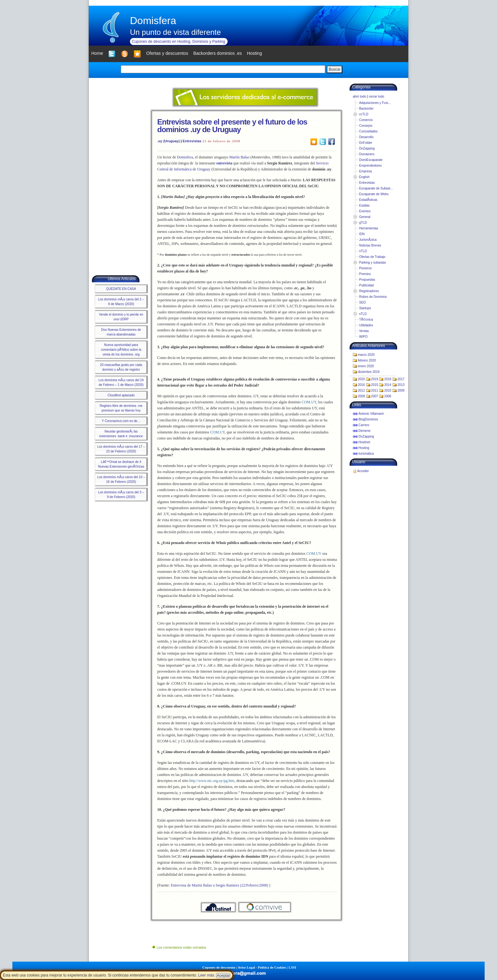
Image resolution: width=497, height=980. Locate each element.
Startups (365, 308)
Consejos (366, 126)
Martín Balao (239, 157)
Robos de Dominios (373, 297)
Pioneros (365, 268)
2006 (388, 396)
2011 (375, 391)
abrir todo (359, 96)
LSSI (293, 967)
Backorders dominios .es (218, 53)
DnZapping (367, 148)
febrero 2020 (367, 360)
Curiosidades (368, 131)
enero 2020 (366, 366)
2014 (388, 385)
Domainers (367, 154)
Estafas (364, 205)
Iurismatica (366, 454)
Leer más (206, 975)
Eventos (365, 211)
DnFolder (366, 143)
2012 (361, 391)
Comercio (366, 120)
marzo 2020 (366, 355)
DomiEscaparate (371, 160)
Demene (365, 431)
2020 (361, 379)
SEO (362, 302)
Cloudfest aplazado (121, 395)
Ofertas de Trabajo (372, 257)
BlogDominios (368, 419)
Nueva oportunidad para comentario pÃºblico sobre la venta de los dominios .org (121, 350)
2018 (388, 379)
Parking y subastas (373, 263)
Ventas (364, 331)
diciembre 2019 (369, 372)
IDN (362, 234)
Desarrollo (366, 137)
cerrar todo (376, 96)
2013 (401, 385)
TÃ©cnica (366, 320)
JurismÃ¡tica (368, 240)
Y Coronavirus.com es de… (121, 421)
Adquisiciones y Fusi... (375, 103)
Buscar (335, 69)
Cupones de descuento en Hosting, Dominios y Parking (178, 42)
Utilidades (366, 325)
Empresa (365, 171)
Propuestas (367, 280)
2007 (375, 396)
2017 (401, 379)
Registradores (369, 291)
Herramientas (369, 228)
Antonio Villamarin (371, 414)
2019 (375, 379)
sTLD (363, 314)
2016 (361, 385)
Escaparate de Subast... (376, 188)
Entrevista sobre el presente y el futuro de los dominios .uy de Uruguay (232, 126)
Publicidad (366, 285)
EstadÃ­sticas (368, 200)
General (365, 217)
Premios (365, 274)
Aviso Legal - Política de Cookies (262, 967)
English (364, 177)
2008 (361, 396)
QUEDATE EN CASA (121, 289)
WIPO (363, 337)
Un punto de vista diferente (175, 32)
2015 (375, 385)
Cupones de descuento (219, 967)
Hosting (364, 448)
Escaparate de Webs (374, 194)
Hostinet (364, 442)
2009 (401, 391)
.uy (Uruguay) (168, 141)
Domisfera (153, 21)
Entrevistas (192, 141)
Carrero (364, 425)
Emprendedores (370, 166)
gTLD (363, 223)
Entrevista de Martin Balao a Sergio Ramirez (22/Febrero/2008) (219, 885)
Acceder (363, 471)
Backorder (366, 109)
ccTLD (364, 114)
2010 (388, 391)
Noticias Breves (370, 245)
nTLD (363, 251)
